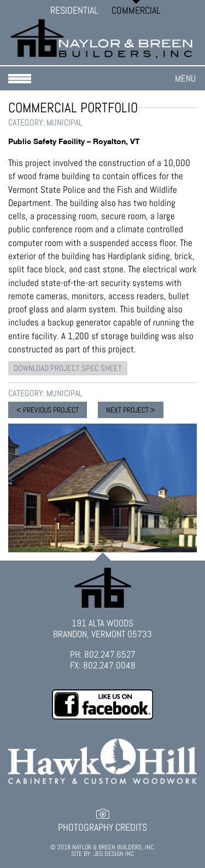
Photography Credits (102, 827)
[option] (102, 488)
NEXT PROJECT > (131, 410)
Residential (74, 10)
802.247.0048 (109, 665)
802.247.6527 (110, 654)
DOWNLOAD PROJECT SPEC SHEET (68, 368)
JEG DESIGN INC (114, 854)
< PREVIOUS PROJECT (48, 410)
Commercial (136, 10)
